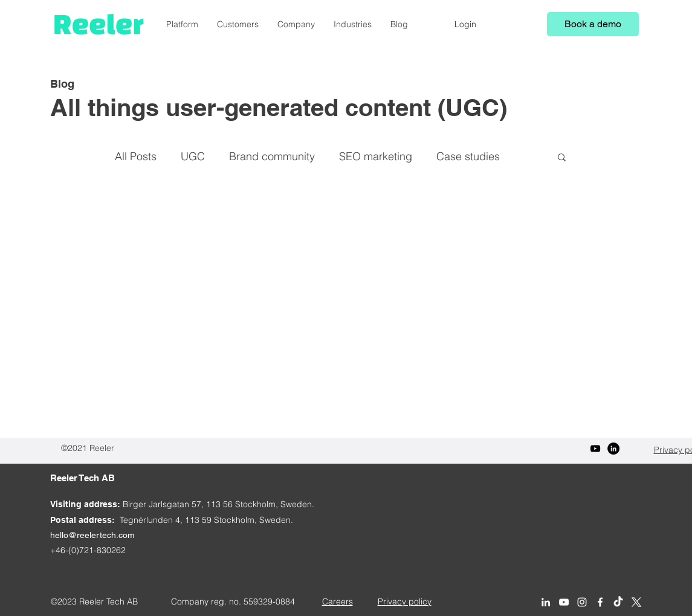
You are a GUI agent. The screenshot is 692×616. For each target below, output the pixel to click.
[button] (562, 158)
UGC (193, 156)
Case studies (468, 156)
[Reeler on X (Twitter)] (636, 602)
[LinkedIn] (613, 449)
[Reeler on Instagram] (582, 602)
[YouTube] (595, 449)
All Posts (136, 156)
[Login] (466, 24)
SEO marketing (376, 156)
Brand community (272, 156)
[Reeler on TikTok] (618, 602)
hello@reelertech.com (92, 535)
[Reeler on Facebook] (600, 602)
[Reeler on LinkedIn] (546, 602)
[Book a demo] (593, 24)
